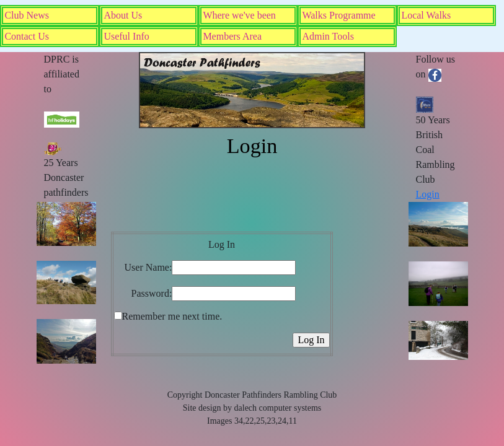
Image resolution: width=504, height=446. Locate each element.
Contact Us (27, 36)
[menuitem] (50, 15)
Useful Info (126, 36)
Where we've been (239, 15)
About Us (123, 15)
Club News (27, 15)
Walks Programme (338, 15)
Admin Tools (328, 36)
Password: (152, 293)
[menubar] (252, 26)
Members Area (232, 36)
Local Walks (426, 15)
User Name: (148, 267)
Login (428, 194)
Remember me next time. (172, 316)
